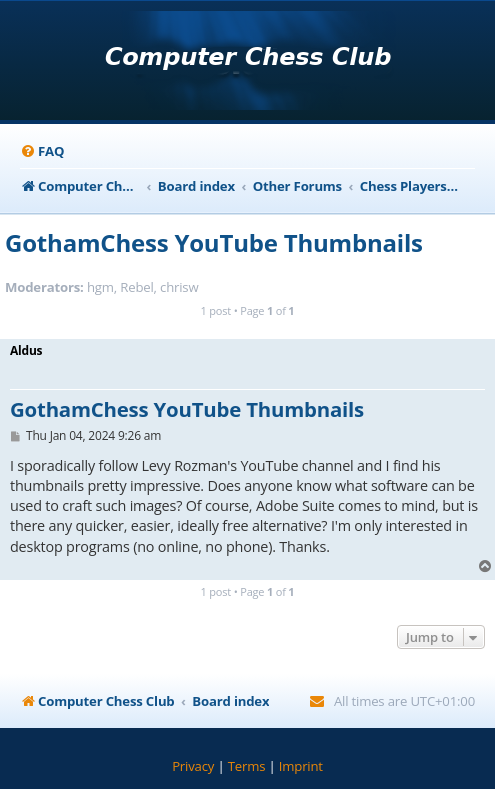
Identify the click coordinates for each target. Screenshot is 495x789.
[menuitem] (42, 151)
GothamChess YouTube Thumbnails (214, 242)
